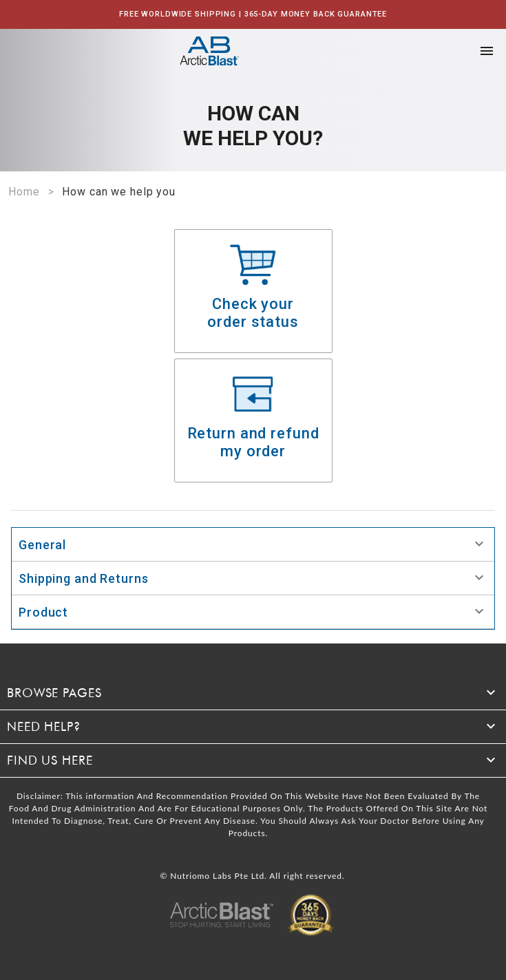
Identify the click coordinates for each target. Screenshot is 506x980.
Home (24, 192)
